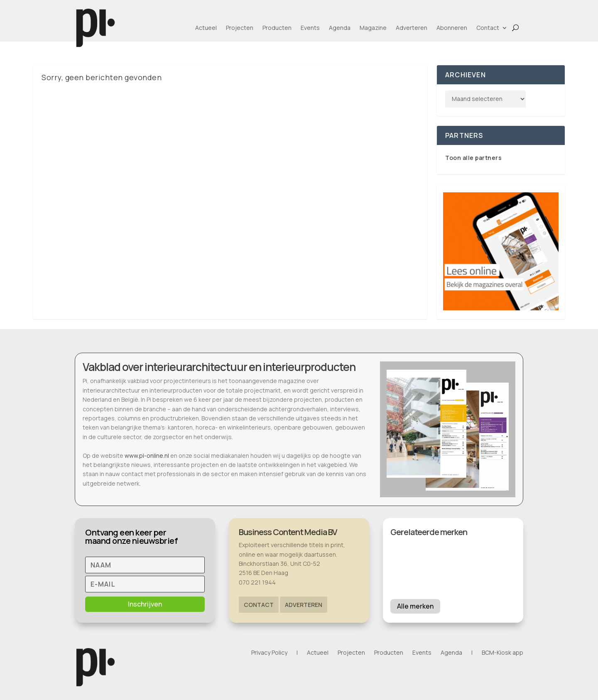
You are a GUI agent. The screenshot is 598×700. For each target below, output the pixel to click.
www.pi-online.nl (147, 456)
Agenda (340, 28)
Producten (277, 28)
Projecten (240, 28)
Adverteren (412, 28)
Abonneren (452, 28)
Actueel (206, 28)
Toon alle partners (473, 158)
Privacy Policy (269, 653)
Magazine (373, 28)
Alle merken (415, 606)
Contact (488, 28)
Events (310, 28)
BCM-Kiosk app (502, 653)
